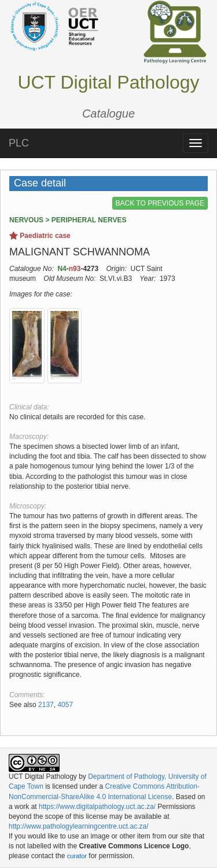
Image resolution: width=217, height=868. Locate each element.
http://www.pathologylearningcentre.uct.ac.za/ (78, 826)
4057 (65, 705)
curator (77, 856)
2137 (46, 705)
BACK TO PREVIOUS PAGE (160, 203)
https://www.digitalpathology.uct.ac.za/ (97, 807)
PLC (19, 143)
